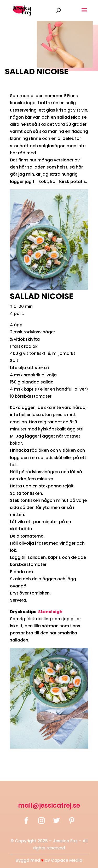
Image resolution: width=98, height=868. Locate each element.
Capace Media (67, 860)
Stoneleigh (50, 612)
